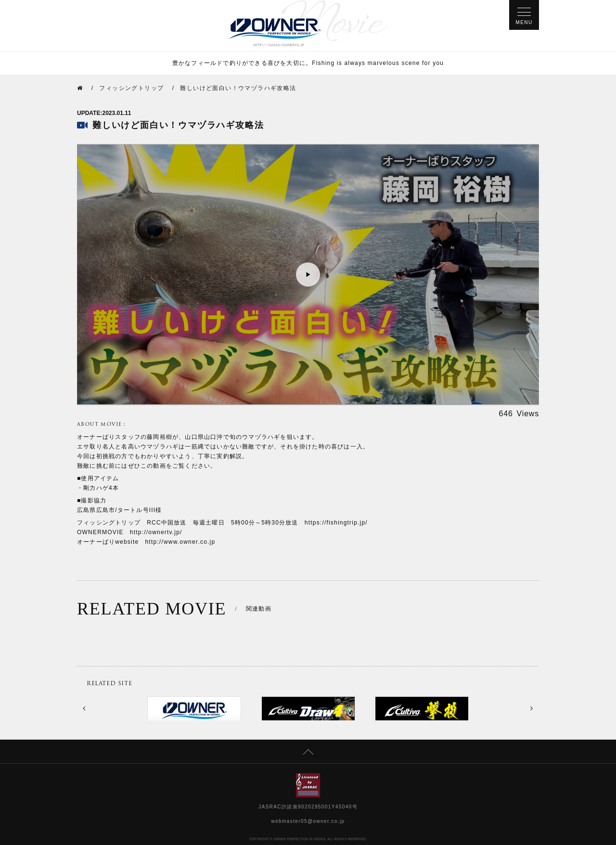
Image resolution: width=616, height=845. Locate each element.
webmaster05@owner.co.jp (308, 821)
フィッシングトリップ (131, 88)
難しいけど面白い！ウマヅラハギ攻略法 (238, 88)
